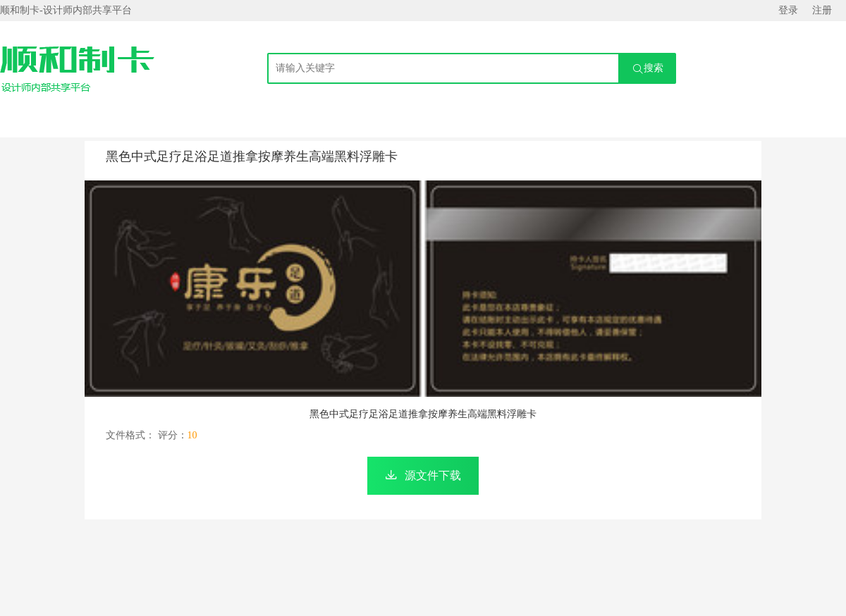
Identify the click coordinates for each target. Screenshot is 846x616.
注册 (822, 10)
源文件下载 (433, 475)
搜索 (648, 69)
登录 (788, 10)
